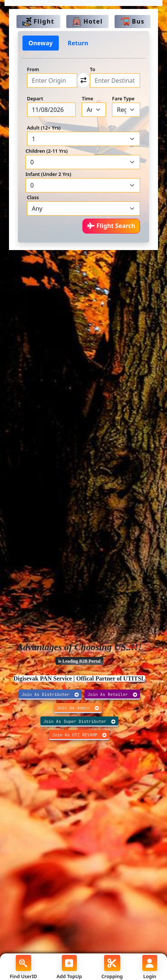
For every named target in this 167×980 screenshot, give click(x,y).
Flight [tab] (38, 22)
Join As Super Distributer (79, 721)
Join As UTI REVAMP (79, 735)
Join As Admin (78, 708)
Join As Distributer (50, 694)
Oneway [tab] (41, 43)
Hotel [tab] (87, 22)
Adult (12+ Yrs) (44, 128)
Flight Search (111, 226)
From (33, 69)
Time (87, 98)
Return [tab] (78, 43)
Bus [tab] (133, 22)
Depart (35, 98)
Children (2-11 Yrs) (47, 151)
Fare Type (123, 98)
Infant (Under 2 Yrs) (48, 174)
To (92, 69)
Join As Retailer (112, 694)
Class (33, 197)
